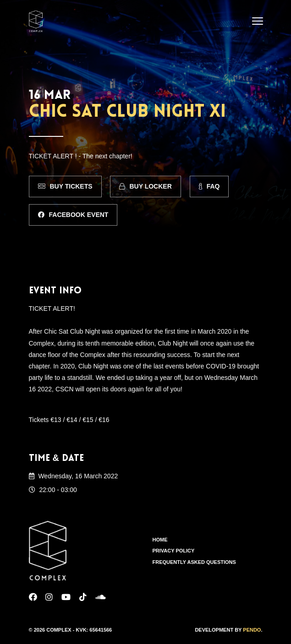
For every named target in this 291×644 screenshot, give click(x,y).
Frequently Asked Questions (194, 562)
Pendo (252, 630)
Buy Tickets (65, 186)
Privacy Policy (174, 551)
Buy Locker (145, 186)
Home (160, 540)
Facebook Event (73, 215)
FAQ (209, 186)
